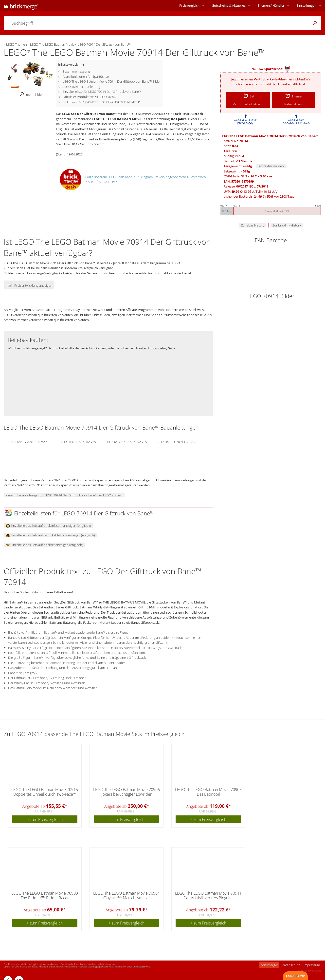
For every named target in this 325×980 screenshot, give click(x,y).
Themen (271, 5)
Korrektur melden (271, 166)
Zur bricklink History (287, 225)
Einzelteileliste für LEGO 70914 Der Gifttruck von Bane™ (102, 92)
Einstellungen (307, 5)
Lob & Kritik (295, 976)
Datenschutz (291, 965)
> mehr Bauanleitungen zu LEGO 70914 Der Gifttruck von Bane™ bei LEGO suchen (64, 495)
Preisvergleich (189, 5)
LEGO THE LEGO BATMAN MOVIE (117, 119)
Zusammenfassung (76, 71)
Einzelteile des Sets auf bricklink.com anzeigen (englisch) (48, 526)
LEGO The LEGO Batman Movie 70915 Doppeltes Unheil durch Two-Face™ (45, 792)
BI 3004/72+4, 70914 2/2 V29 (127, 441)
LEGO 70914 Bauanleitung (81, 87)
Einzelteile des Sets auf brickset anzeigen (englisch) (45, 545)
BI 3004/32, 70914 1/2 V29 (28, 441)
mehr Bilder (30, 94)
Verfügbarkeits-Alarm (271, 79)
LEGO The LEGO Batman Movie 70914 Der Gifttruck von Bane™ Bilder (112, 81)
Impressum (312, 965)
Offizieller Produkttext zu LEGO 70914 (89, 97)
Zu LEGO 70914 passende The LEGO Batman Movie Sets (102, 102)
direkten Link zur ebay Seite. (155, 348)
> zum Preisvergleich (45, 819)
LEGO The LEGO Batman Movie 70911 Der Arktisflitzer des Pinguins (208, 895)
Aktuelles (229, 5)
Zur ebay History (253, 225)
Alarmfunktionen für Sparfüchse (86, 76)
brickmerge (269, 965)
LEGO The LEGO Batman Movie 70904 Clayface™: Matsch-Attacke (126, 895)
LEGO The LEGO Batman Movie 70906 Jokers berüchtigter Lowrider (126, 792)
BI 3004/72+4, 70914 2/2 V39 (176, 441)
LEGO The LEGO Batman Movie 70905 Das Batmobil (208, 792)
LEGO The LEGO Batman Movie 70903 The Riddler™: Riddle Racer (45, 895)
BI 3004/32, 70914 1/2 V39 (78, 441)
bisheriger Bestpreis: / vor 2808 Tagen (260, 196)
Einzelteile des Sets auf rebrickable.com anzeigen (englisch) (50, 535)
